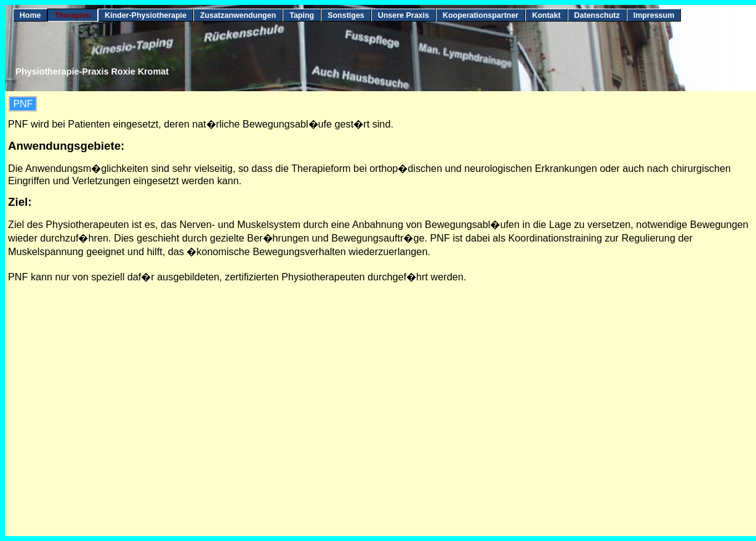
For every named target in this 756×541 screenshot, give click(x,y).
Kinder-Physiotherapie (146, 15)
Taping (302, 15)
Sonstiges (346, 15)
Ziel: (20, 202)
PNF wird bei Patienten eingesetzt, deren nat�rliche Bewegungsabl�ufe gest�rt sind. (201, 124)
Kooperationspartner (481, 15)
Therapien (73, 15)
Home (30, 15)
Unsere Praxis (404, 15)
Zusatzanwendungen (238, 15)
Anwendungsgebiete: (66, 146)
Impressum (654, 15)
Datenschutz (597, 15)
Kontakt (546, 15)
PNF (23, 104)
